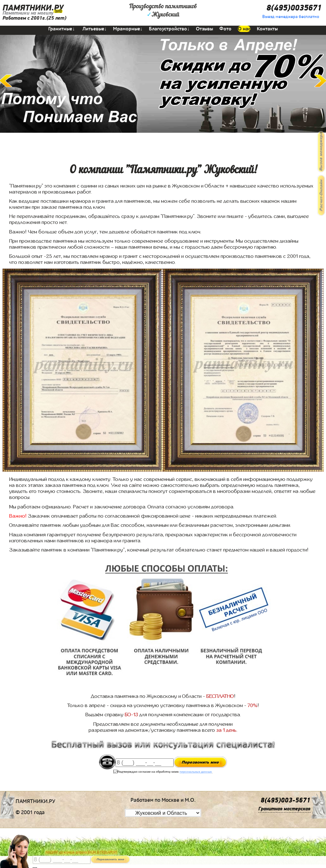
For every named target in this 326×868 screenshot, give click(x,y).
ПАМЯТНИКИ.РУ (33, 8)
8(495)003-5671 (286, 801)
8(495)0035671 (294, 8)
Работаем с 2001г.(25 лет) (34, 18)
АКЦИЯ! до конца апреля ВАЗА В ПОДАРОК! (81, 852)
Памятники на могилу (28, 13)
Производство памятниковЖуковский (163, 11)
